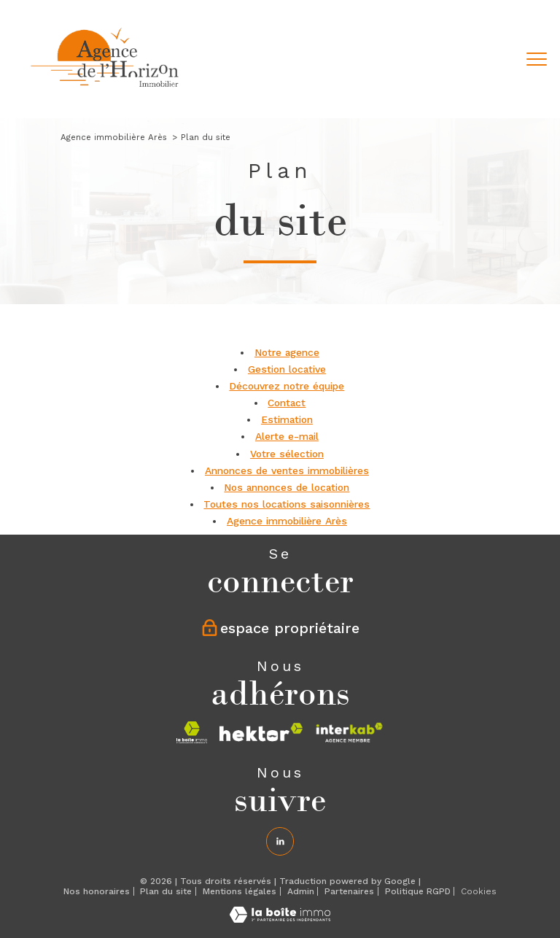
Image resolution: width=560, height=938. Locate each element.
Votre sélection (287, 454)
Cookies (479, 892)
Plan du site (166, 891)
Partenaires (349, 891)
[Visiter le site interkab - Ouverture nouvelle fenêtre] (350, 732)
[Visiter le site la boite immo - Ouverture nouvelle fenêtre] (192, 732)
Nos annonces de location (287, 487)
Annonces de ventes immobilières (287, 470)
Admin (301, 891)
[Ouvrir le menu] (537, 59)
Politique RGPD (418, 891)
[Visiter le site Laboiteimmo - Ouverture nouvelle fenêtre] (280, 919)
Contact (287, 403)
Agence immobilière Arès (114, 137)
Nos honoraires (97, 891)
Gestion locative (287, 369)
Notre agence (287, 352)
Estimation (287, 419)
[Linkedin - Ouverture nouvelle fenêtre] (280, 841)
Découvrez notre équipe (287, 386)
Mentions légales (240, 891)
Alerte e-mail (287, 436)
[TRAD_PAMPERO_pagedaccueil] (105, 90)
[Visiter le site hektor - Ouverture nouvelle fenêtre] (261, 732)
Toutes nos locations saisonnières (287, 504)
